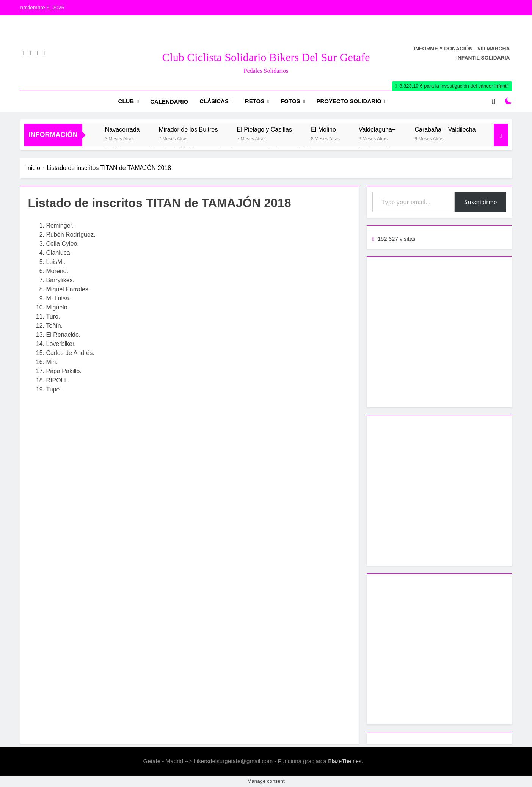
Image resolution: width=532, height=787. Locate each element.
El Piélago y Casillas (264, 129)
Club (126, 101)
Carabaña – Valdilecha (445, 129)
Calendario (169, 101)
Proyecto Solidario (349, 101)
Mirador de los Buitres (188, 129)
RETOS (255, 101)
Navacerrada (122, 129)
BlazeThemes (345, 761)
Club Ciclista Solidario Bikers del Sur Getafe (266, 57)
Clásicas (214, 101)
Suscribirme (480, 202)
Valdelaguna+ (377, 129)
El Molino (323, 129)
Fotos (290, 101)
